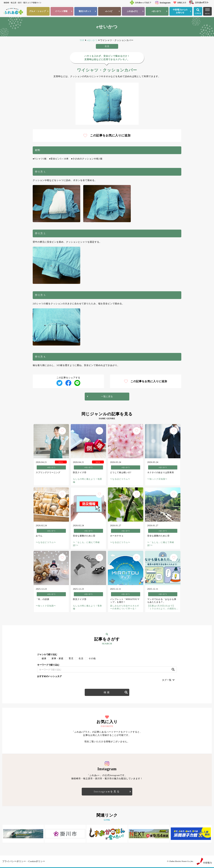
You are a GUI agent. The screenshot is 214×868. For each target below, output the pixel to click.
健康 (44, 658)
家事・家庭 (58, 658)
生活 (81, 658)
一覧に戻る (107, 396)
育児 (71, 658)
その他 (92, 658)
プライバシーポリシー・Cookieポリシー (24, 861)
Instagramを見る (107, 792)
